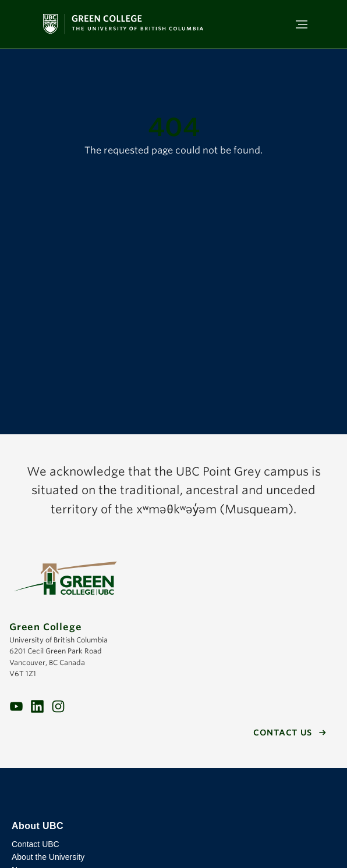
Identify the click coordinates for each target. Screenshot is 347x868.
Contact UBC (36, 844)
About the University (48, 857)
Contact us (283, 733)
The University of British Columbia (173, 794)
